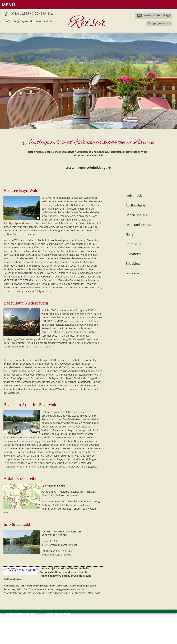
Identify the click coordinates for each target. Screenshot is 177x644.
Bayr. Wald (89, 586)
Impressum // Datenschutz (19, 635)
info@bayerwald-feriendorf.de (32, 21)
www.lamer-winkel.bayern (88, 168)
